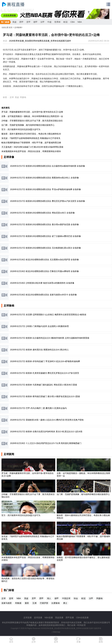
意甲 (28, 22)
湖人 (49, 598)
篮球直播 (38, 618)
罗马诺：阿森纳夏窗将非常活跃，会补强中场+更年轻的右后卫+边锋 (32, 112)
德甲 (35, 22)
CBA (73, 22)
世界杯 (57, 22)
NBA (80, 22)
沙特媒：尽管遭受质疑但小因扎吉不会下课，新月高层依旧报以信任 (32, 121)
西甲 (21, 22)
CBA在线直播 (82, 618)
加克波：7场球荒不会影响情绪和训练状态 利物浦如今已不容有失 (31, 138)
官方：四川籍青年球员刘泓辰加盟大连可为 (21, 129)
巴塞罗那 (44, 603)
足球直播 (28, 618)
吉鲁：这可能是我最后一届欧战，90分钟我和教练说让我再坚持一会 (32, 116)
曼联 (27, 603)
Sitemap (57, 632)
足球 (12, 97)
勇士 (65, 603)
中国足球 (66, 598)
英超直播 (59, 618)
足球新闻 (18, 27)
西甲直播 (70, 618)
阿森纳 (23, 97)
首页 (11, 27)
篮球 (11, 598)
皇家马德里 (7, 603)
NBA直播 (49, 618)
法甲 (42, 22)
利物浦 (18, 603)
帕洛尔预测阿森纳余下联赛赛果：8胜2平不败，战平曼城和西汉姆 (31, 143)
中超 (49, 22)
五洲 (34, 603)
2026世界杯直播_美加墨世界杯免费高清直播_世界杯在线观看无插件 (40, 41)
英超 (14, 22)
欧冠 (65, 22)
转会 (76, 598)
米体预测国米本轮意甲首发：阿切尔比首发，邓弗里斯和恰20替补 (31, 151)
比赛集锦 (56, 603)
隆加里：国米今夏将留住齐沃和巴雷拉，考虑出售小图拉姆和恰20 (31, 134)
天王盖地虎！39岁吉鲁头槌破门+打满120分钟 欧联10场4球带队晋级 (32, 147)
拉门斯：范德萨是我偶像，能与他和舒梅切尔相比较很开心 (28, 125)
